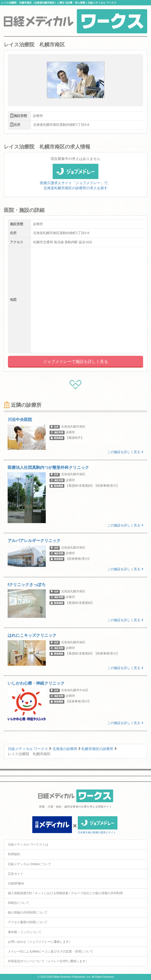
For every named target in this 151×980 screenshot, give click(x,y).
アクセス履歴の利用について (28, 922)
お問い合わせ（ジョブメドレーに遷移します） (40, 942)
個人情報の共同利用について (28, 913)
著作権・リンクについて (25, 932)
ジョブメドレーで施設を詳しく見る (75, 362)
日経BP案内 (16, 883)
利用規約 (14, 854)
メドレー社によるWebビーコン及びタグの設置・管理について (51, 951)
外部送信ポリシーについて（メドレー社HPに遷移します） (48, 961)
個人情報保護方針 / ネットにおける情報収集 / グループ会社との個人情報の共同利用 (65, 893)
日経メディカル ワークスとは (28, 845)
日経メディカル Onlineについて (29, 864)
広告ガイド (16, 874)
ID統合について (19, 903)
